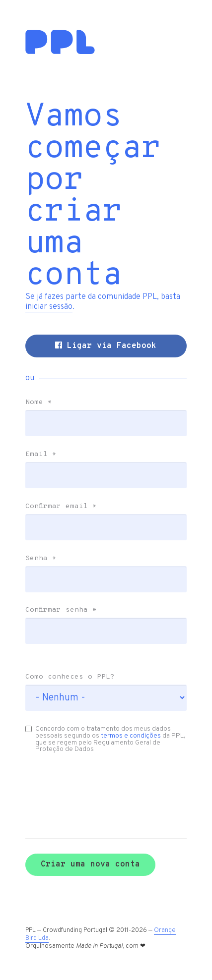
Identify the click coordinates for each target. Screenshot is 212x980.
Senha (41, 559)
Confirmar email (61, 507)
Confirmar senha (61, 610)
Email (41, 455)
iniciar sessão (49, 307)
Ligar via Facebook (106, 346)
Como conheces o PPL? (70, 677)
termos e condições (131, 736)
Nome (39, 403)
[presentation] (78, 781)
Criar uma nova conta (90, 865)
